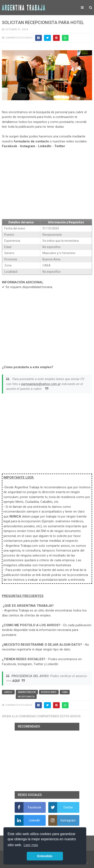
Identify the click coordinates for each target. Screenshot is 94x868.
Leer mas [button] (31, 845)
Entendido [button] (45, 856)
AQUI (16, 681)
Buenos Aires (49, 692)
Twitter (60, 146)
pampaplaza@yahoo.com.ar (41, 384)
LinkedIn (45, 146)
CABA (65, 692)
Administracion (27, 692)
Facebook (9, 146)
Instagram (28, 146)
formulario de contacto (31, 141)
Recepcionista (26, 697)
